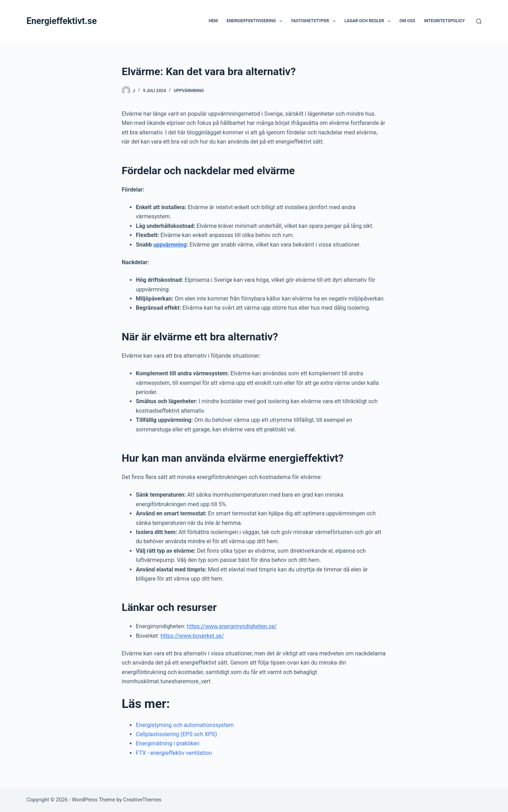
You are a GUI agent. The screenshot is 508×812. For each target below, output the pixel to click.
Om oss (407, 21)
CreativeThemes (142, 800)
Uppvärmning (189, 91)
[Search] (479, 21)
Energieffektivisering (256, 21)
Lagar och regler (369, 21)
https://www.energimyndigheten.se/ (232, 626)
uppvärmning (170, 245)
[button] (281, 21)
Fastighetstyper (315, 21)
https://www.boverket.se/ (192, 636)
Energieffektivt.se (62, 21)
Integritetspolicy (445, 21)
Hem (213, 21)
